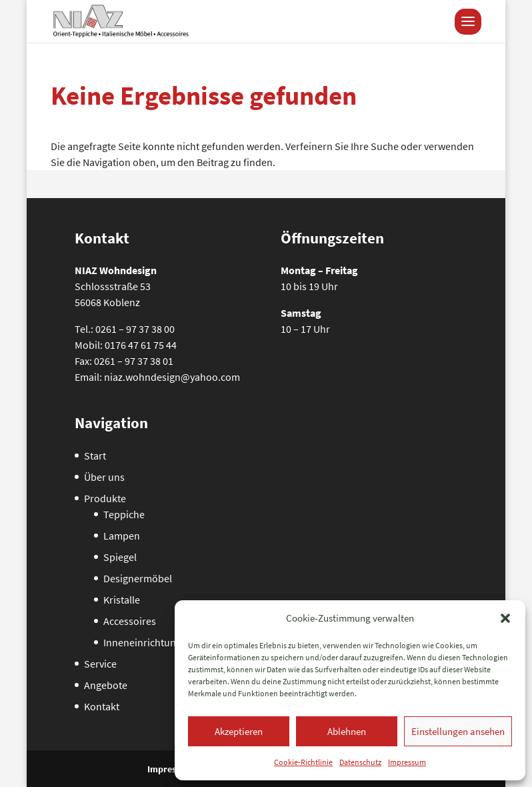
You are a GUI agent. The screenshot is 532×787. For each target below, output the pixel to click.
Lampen (122, 536)
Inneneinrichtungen (148, 642)
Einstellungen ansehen (458, 731)
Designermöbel (138, 578)
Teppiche (124, 514)
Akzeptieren (239, 731)
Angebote (106, 685)
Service (100, 664)
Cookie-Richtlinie (303, 762)
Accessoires (130, 621)
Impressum (407, 762)
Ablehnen (347, 731)
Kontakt (102, 706)
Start (95, 456)
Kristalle (122, 600)
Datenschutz (360, 762)
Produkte (105, 498)
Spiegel (120, 557)
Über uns (104, 477)
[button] (505, 618)
